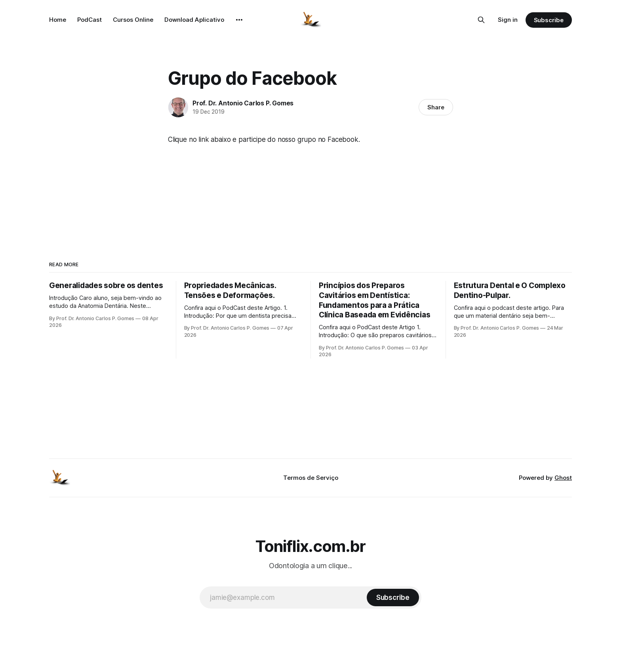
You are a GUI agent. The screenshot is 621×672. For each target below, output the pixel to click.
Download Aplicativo (194, 20)
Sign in (508, 20)
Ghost (563, 478)
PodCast (90, 20)
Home (58, 20)
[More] (239, 20)
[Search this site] (481, 20)
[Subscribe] (393, 598)
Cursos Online (133, 20)
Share (436, 107)
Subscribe (549, 20)
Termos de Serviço (311, 478)
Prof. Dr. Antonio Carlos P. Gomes (243, 103)
